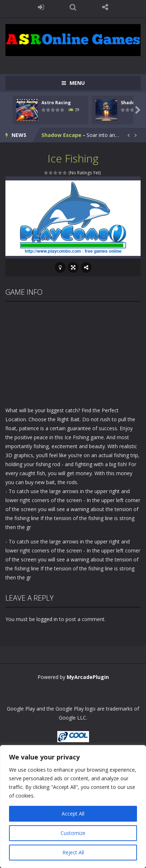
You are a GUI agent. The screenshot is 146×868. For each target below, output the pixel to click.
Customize (73, 833)
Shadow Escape (61, 135)
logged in (47, 619)
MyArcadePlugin (88, 677)
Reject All (73, 852)
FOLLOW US (105, 7)
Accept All (73, 814)
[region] (73, 807)
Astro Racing (56, 103)
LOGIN (41, 7)
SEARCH (73, 7)
